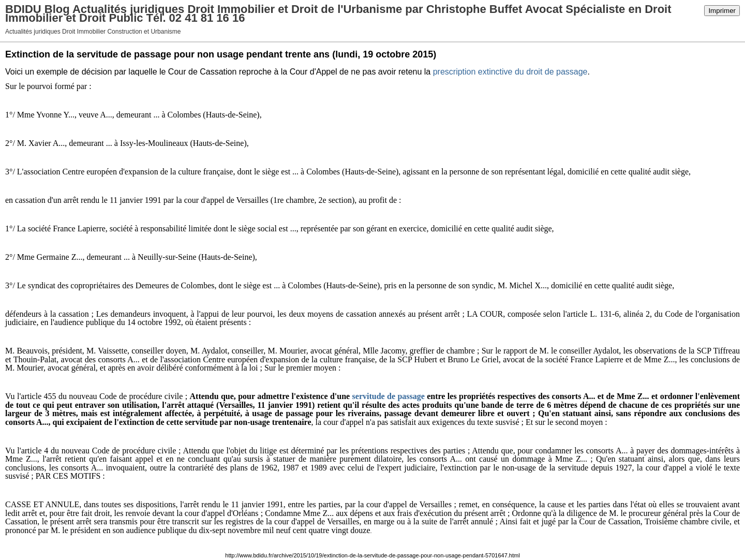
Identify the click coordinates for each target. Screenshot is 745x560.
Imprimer (722, 11)
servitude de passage (389, 396)
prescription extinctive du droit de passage (510, 72)
